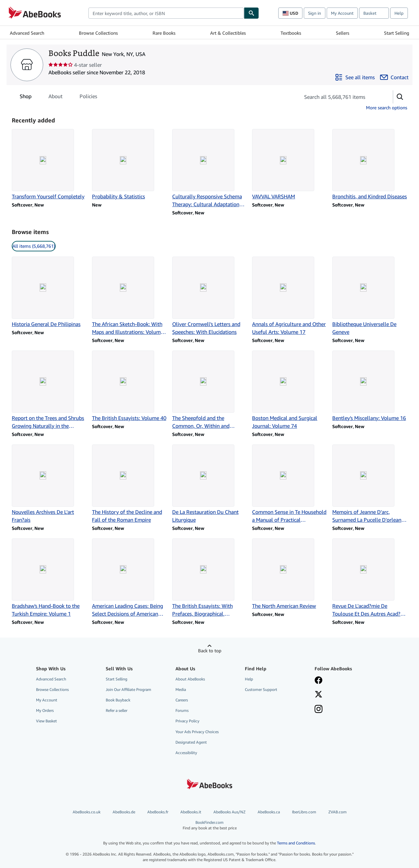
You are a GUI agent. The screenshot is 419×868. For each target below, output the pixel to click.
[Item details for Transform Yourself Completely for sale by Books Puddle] (49, 165)
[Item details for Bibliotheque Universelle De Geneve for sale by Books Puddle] (370, 296)
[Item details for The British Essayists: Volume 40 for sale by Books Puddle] (129, 386)
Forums (182, 710)
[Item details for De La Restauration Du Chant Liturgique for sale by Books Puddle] (210, 484)
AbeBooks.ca (269, 812)
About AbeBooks (190, 679)
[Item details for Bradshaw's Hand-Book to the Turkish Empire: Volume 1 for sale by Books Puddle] (49, 578)
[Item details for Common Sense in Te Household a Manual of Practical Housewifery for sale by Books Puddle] (290, 484)
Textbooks (291, 33)
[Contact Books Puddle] (394, 77)
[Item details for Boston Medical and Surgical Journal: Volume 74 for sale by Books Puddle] (290, 390)
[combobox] (166, 13)
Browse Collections (98, 33)
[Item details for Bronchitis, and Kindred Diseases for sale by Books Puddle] (370, 165)
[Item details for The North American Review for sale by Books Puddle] (290, 574)
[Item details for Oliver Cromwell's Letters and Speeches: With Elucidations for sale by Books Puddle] (210, 296)
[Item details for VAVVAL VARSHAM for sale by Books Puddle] (290, 165)
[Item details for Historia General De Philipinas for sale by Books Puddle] (49, 292)
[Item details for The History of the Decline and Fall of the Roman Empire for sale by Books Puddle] (129, 484)
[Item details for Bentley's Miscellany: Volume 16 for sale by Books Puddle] (370, 386)
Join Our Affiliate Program (128, 689)
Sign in (315, 13)
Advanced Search (27, 33)
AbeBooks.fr (158, 812)
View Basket (46, 721)
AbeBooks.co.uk (87, 812)
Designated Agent (191, 742)
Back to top (210, 651)
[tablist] (58, 96)
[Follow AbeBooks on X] (319, 695)
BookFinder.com (209, 825)
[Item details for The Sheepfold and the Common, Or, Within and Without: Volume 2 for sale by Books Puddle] (210, 390)
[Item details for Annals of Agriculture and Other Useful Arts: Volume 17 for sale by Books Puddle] (290, 296)
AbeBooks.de (124, 812)
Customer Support (261, 689)
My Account (342, 13)
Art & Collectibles (228, 33)
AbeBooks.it (191, 812)
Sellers (343, 33)
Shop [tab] (26, 98)
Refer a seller (117, 710)
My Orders (45, 710)
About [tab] (55, 98)
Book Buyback (118, 700)
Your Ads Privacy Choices (197, 732)
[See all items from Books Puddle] (355, 77)
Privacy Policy (187, 721)
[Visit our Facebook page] (319, 681)
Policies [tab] (88, 98)
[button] (400, 97)
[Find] (251, 13)
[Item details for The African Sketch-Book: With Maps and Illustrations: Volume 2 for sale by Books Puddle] (129, 296)
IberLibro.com (304, 812)
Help (399, 13)
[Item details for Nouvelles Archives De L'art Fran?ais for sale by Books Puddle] (49, 484)
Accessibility (186, 753)
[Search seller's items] (340, 97)
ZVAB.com (337, 812)
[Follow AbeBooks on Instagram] (319, 710)
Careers (182, 700)
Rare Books (164, 33)
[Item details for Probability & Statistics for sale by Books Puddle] (129, 165)
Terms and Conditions (296, 843)
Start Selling (397, 33)
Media (181, 689)
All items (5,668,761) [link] (34, 246)
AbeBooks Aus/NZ (229, 812)
